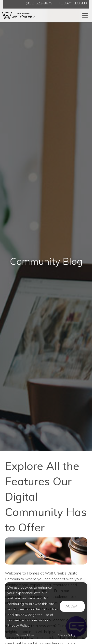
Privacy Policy (66, 635)
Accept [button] (72, 606)
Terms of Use (25, 635)
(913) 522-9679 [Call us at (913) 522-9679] (39, 3)
